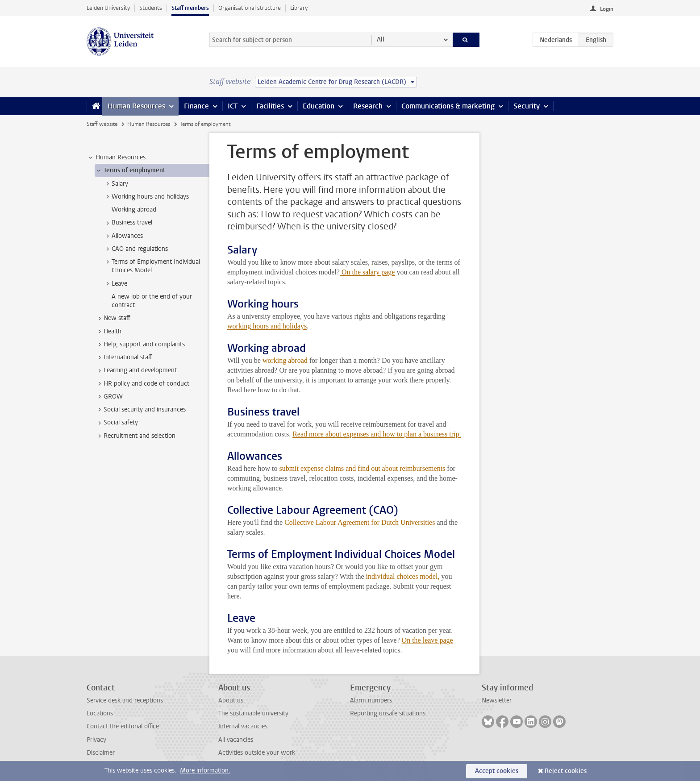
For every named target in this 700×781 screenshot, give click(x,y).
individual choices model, (403, 576)
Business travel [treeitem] (128, 223)
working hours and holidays (267, 326)
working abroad (286, 360)
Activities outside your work (257, 753)
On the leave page (427, 640)
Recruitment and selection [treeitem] (135, 436)
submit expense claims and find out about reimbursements (362, 468)
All (381, 39)
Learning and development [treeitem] (136, 370)
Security (527, 106)
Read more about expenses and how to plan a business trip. (377, 434)
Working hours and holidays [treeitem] (146, 197)
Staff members (190, 8)
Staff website (102, 124)
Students (151, 8)
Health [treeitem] (108, 332)
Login (607, 9)
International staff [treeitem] (124, 357)
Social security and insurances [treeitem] (140, 410)
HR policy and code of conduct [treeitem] (142, 384)
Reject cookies (566, 771)
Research (368, 106)
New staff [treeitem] (113, 318)
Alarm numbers (371, 700)
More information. (205, 771)
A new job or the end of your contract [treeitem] (152, 301)
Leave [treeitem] (115, 284)
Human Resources (136, 106)
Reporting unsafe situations (388, 713)
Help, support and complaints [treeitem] (140, 345)
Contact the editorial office (123, 726)
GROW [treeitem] (109, 397)
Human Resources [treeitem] (116, 158)
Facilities (270, 106)
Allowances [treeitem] (123, 236)
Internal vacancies (243, 726)
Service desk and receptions (125, 700)
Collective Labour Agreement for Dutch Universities (360, 522)
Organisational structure (250, 8)
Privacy (96, 740)
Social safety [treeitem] (117, 423)
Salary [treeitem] (116, 184)
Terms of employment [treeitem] (130, 170)
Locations (100, 713)
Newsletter (497, 700)
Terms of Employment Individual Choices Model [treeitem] (152, 266)
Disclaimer (101, 753)
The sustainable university (253, 713)
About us (231, 700)
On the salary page (367, 272)
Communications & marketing (448, 106)
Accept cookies (497, 771)
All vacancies (236, 740)
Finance (196, 106)
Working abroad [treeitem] (134, 210)
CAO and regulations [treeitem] (135, 249)
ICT (233, 106)
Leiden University (108, 8)
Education (319, 106)
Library (299, 8)
